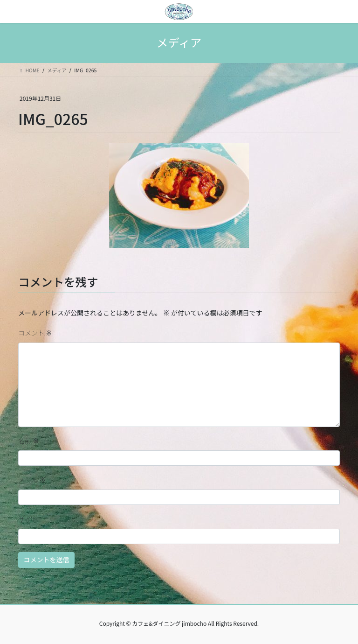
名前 (29, 441)
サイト (28, 519)
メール (32, 480)
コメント (35, 333)
